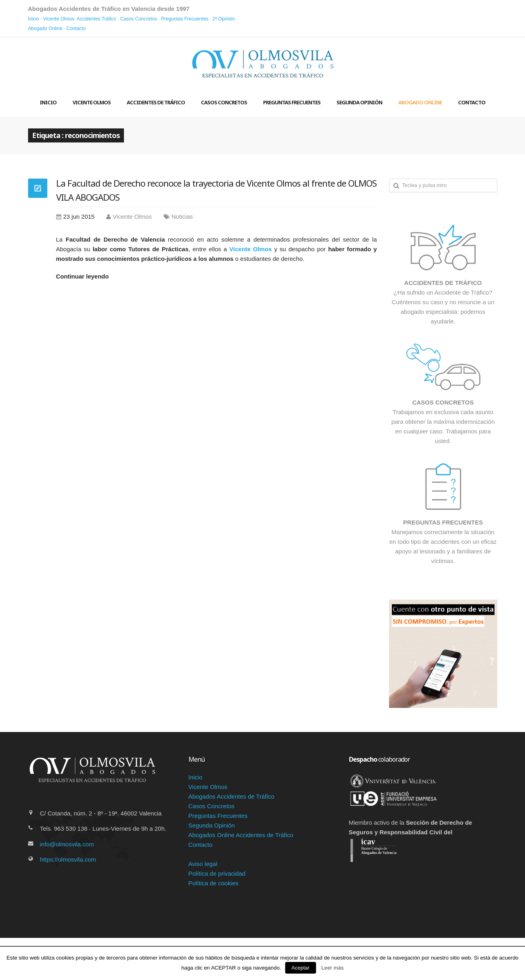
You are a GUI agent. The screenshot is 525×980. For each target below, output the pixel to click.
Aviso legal (203, 864)
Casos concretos (224, 102)
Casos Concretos (138, 19)
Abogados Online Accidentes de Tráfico (241, 835)
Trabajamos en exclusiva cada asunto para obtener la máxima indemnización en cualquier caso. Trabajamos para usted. (443, 404)
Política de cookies (214, 883)
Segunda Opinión (359, 102)
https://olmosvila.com (68, 859)
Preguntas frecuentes (292, 102)
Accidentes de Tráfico (156, 102)
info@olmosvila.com (67, 844)
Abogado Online (45, 28)
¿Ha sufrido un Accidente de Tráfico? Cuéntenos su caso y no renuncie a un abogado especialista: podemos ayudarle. (443, 284)
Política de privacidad (217, 873)
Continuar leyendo (83, 276)
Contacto (76, 28)
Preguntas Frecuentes (184, 19)
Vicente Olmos (59, 19)
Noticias (182, 217)
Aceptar (301, 968)
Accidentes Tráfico (96, 19)
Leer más (332, 968)
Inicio (34, 19)
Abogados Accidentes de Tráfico (231, 796)
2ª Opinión (224, 19)
